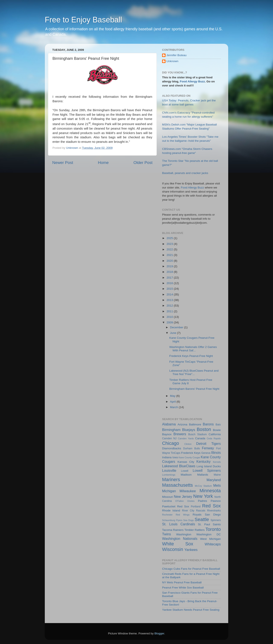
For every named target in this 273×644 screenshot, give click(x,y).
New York (203, 496)
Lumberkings (169, 475)
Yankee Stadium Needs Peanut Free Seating (191, 610)
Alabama (169, 424)
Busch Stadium (197, 434)
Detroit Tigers (208, 444)
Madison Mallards (194, 475)
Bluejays (189, 430)
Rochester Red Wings (176, 515)
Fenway (208, 448)
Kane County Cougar (189, 457)
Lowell (184, 471)
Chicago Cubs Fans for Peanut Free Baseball (191, 569)
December (177, 327)
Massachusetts (177, 485)
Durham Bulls (192, 448)
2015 (170, 289)
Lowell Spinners (207, 470)
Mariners (171, 480)
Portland (196, 507)
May (173, 396)
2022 (170, 249)
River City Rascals (194, 511)
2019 (170, 266)
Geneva (206, 453)
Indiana (167, 457)
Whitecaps (213, 544)
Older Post (143, 163)
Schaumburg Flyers (172, 520)
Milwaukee (188, 491)
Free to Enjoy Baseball (83, 20)
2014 (170, 294)
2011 (170, 311)
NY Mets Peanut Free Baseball (182, 582)
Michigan (169, 491)
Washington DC (209, 534)
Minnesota (210, 491)
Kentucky (204, 461)
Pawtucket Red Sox (176, 506)
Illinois (216, 453)
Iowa (175, 457)
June (174, 333)
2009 (170, 322)
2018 (170, 272)
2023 (170, 244)
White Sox (178, 544)
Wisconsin (173, 549)
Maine (217, 475)
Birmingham (171, 430)
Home (103, 163)
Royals (197, 515)
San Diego (213, 515)
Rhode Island (171, 510)
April (173, 402)
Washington (184, 534)
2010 (170, 317)
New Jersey (183, 497)
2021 (170, 255)
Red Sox (211, 506)
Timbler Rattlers (194, 530)
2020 (170, 261)
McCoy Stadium (203, 486)
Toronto (213, 529)
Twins (166, 534)
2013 (170, 300)
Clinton (188, 444)
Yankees (191, 550)
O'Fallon (180, 501)
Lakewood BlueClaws (179, 466)
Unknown (172, 61)
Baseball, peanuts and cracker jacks (185, 173)
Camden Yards (186, 438)
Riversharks (214, 511)
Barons (208, 424)
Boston (204, 429)
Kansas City (186, 462)
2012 (170, 306)
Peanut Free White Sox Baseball (183, 588)
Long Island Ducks (209, 466)
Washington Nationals (180, 539)
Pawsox (216, 501)
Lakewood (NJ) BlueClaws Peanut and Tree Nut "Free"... (194, 372)
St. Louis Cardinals (179, 524)
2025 (170, 238)
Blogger (159, 633)
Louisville (169, 470)
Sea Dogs (188, 520)
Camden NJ (169, 438)
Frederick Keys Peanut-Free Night (191, 356)
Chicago (171, 443)
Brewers (180, 434)
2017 (170, 278)
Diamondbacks (172, 448)
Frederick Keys (191, 453)
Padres (203, 501)
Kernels (217, 462)
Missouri (167, 497)
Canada (200, 438)
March (174, 407)
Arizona (182, 424)
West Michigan (210, 539)
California (215, 434)
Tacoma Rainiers (173, 530)
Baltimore (195, 424)
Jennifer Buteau (176, 55)
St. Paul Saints (209, 524)
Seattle (202, 519)
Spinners (216, 520)
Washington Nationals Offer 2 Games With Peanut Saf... (193, 349)
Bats (218, 425)
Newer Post (63, 163)
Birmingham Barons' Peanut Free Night (194, 389)
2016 (170, 283)
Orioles (191, 501)
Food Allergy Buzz (192, 81)
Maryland (214, 480)
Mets (217, 485)
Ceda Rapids (214, 438)
